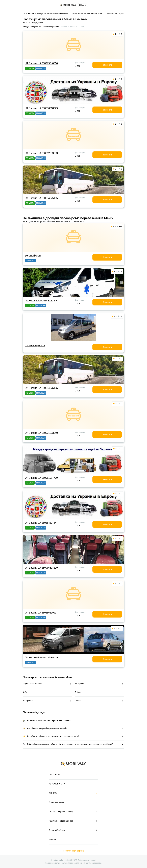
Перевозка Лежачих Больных (41, 301)
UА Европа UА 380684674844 (41, 523)
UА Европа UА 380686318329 (41, 108)
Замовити (107, 65)
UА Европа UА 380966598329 (41, 568)
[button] (71, 295)
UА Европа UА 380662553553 (41, 153)
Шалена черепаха (35, 346)
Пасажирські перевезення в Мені (87, 13)
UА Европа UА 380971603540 (41, 433)
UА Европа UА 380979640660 (41, 63)
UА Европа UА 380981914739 (41, 478)
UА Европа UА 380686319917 (41, 613)
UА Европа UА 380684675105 (41, 198)
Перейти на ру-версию (73, 851)
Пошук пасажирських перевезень (53, 13)
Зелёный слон (33, 256)
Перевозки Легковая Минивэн (41, 658)
